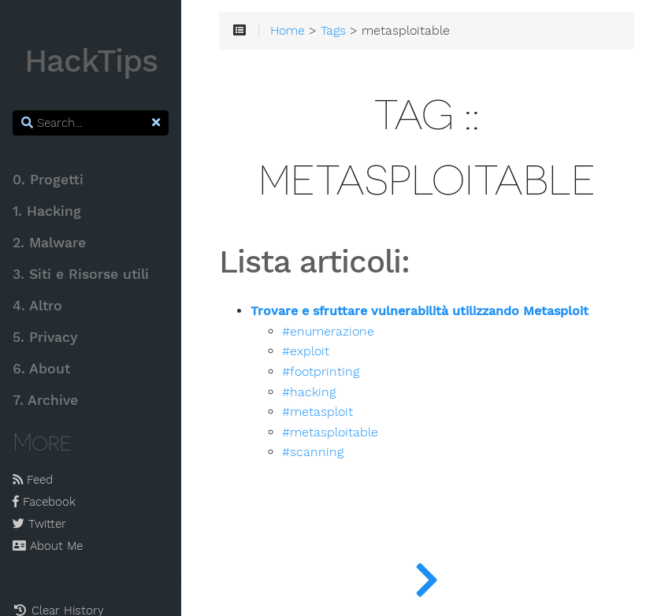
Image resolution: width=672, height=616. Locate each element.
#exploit (306, 351)
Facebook (44, 502)
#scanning (313, 452)
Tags (333, 31)
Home (288, 31)
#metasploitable (330, 432)
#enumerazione (328, 332)
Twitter (39, 524)
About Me (48, 546)
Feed (33, 480)
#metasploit (317, 412)
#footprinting (321, 372)
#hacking (309, 392)
